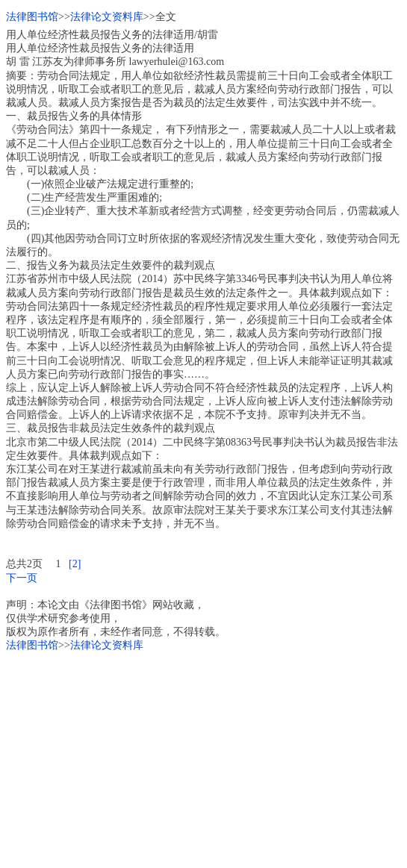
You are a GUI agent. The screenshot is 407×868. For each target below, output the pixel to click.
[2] (75, 564)
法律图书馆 (32, 17)
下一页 (22, 578)
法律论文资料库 (107, 17)
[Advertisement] (203, 758)
